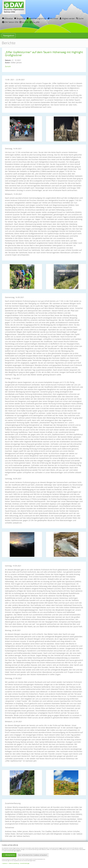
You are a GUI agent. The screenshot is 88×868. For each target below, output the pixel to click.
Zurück (8, 66)
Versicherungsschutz (36, 18)
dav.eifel (24, 22)
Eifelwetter (8, 18)
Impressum (5, 863)
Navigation (9, 35)
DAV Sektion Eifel (10, 22)
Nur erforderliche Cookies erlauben (33, 855)
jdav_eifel (35, 22)
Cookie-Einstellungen (25, 863)
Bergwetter (20, 18)
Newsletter (53, 18)
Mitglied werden (67, 18)
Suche (80, 18)
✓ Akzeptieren (9, 855)
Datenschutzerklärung (14, 863)
